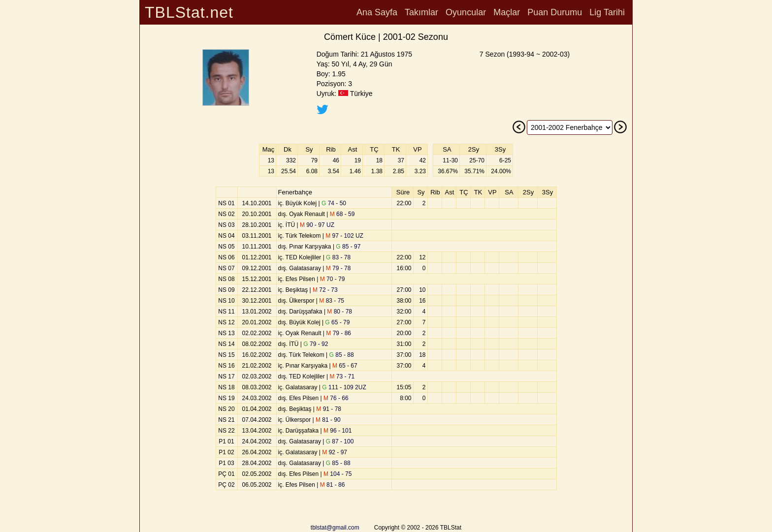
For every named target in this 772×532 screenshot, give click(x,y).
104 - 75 (338, 474)
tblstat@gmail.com (335, 528)
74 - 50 (334, 203)
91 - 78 (329, 409)
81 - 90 (328, 420)
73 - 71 (342, 376)
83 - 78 (338, 257)
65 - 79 (337, 322)
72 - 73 (325, 290)
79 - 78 (338, 268)
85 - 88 (342, 355)
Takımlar (421, 12)
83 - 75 (332, 301)
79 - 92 (316, 344)
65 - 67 (345, 366)
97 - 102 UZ (344, 236)
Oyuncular (466, 12)
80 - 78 (339, 312)
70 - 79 (333, 279)
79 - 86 (338, 333)
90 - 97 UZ (317, 225)
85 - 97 (348, 247)
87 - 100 (340, 441)
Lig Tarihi (607, 12)
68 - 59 (342, 214)
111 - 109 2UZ (344, 387)
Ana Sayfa (377, 12)
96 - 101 (338, 431)
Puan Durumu (555, 12)
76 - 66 (336, 398)
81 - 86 (333, 485)
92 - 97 (335, 452)
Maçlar (507, 12)
